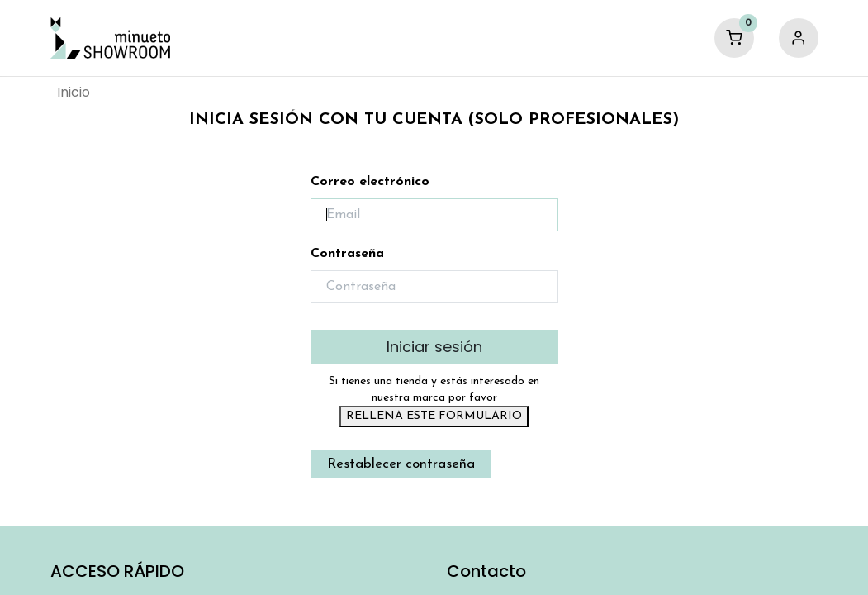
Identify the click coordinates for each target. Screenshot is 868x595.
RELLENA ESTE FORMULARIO (434, 416)
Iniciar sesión (434, 347)
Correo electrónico (370, 182)
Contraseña (347, 254)
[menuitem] (74, 93)
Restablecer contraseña (401, 464)
